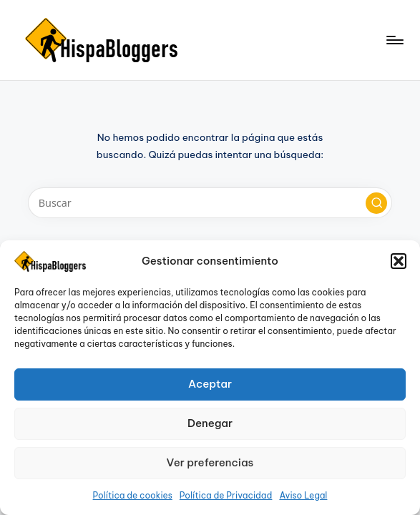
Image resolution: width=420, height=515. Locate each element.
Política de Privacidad (226, 495)
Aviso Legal (303, 495)
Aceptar (210, 384)
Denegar (210, 423)
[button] (399, 261)
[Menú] (394, 40)
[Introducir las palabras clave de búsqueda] (210, 203)
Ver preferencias (210, 462)
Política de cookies (133, 495)
